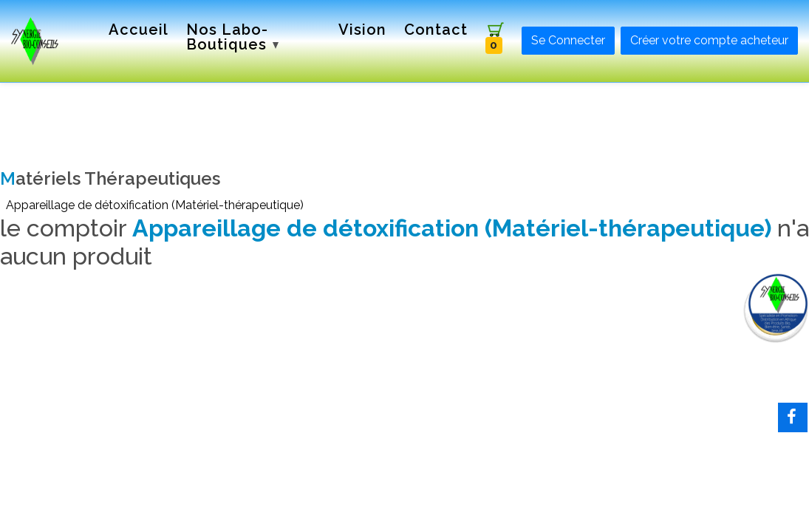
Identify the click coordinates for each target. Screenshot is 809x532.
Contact (436, 30)
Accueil (139, 30)
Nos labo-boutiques (232, 37)
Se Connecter (568, 40)
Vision (362, 30)
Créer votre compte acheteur (709, 40)
